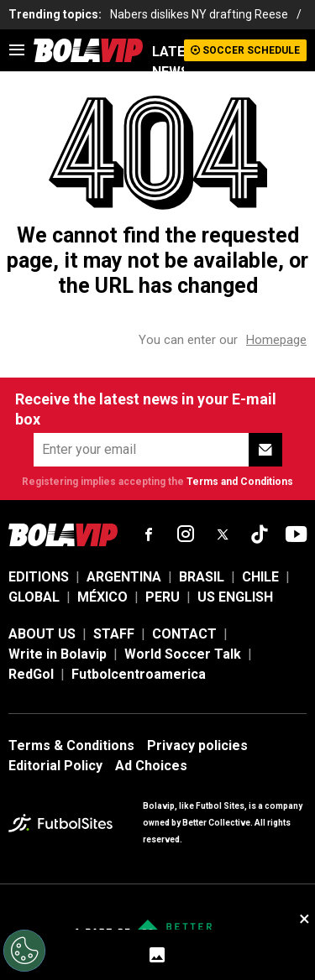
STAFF (114, 634)
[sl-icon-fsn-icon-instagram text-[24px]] (186, 534)
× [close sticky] (304, 919)
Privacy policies (197, 745)
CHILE (260, 577)
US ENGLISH (235, 597)
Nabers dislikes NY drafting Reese (199, 14)
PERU (163, 597)
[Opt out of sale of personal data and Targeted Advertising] (24, 951)
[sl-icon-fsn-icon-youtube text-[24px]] (297, 534)
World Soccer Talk (183, 654)
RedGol (31, 674)
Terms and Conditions (240, 482)
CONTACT (184, 634)
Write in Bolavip (58, 654)
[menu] (17, 50)
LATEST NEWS (168, 62)
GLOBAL (34, 597)
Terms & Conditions (71, 745)
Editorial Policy (55, 766)
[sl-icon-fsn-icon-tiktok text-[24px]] (260, 534)
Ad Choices (151, 766)
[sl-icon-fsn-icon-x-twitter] (223, 534)
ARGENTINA (124, 577)
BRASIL (202, 577)
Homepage (276, 340)
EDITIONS (39, 577)
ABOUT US (42, 634)
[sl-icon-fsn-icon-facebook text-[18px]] (149, 534)
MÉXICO (102, 597)
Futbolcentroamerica (139, 674)
